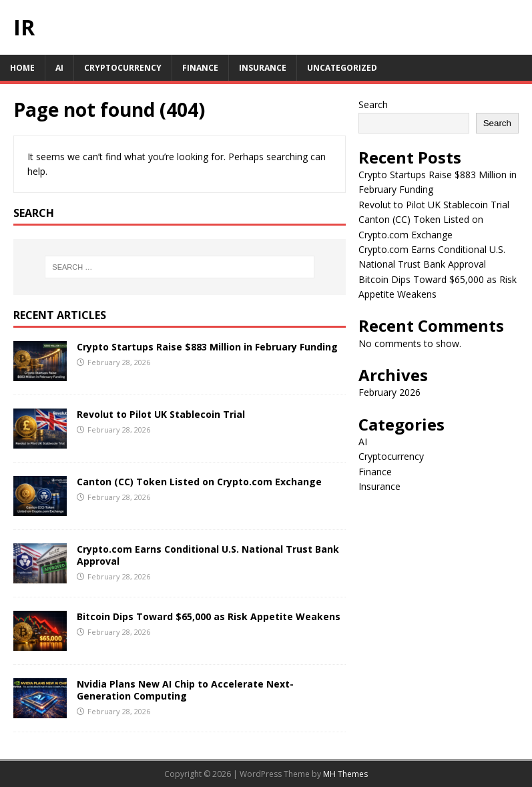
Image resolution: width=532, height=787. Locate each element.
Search (373, 104)
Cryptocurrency (123, 68)
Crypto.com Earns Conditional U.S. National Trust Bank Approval (208, 555)
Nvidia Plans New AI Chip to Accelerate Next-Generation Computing (185, 690)
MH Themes (345, 774)
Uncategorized (342, 68)
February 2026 (389, 392)
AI (59, 68)
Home (22, 68)
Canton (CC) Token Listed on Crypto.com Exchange (199, 482)
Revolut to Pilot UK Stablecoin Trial (161, 414)
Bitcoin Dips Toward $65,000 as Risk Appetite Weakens (209, 616)
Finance (200, 68)
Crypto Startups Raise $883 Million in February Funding (207, 347)
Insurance (263, 68)
